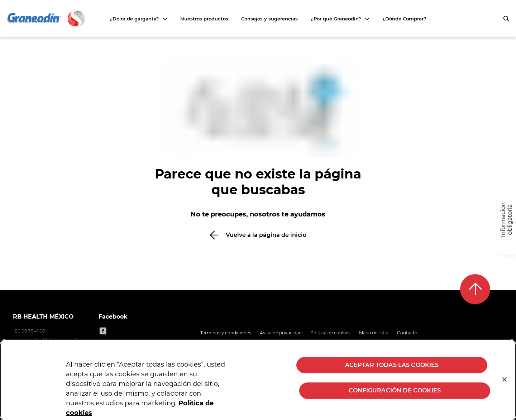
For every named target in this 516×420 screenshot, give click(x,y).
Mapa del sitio (374, 333)
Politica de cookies (330, 333)
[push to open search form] (506, 19)
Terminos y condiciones (226, 333)
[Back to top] (475, 289)
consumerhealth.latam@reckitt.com (52, 340)
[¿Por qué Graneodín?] (340, 19)
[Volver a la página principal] (47, 19)
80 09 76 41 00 (30, 331)
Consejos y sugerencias (269, 19)
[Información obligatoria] (506, 220)
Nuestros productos (204, 19)
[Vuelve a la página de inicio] (258, 235)
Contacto (407, 333)
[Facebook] (103, 331)
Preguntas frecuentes (224, 342)
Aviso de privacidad (281, 333)
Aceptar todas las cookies (392, 368)
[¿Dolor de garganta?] (138, 19)
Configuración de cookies (395, 394)
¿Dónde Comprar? (404, 19)
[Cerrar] (505, 383)
